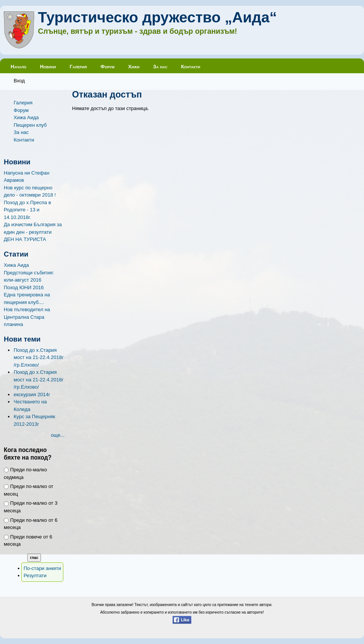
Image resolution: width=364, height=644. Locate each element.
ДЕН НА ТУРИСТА (25, 239)
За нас (160, 67)
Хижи (134, 67)
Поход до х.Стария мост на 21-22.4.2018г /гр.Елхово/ (39, 357)
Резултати (35, 576)
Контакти (191, 67)
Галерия (78, 67)
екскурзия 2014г (32, 394)
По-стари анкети (42, 568)
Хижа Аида (26, 117)
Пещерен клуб (30, 125)
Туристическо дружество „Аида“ (157, 17)
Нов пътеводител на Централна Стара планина (27, 317)
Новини (48, 67)
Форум (107, 67)
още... (58, 435)
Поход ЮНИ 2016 (24, 287)
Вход (19, 81)
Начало (18, 67)
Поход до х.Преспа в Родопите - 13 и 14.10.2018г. (27, 210)
